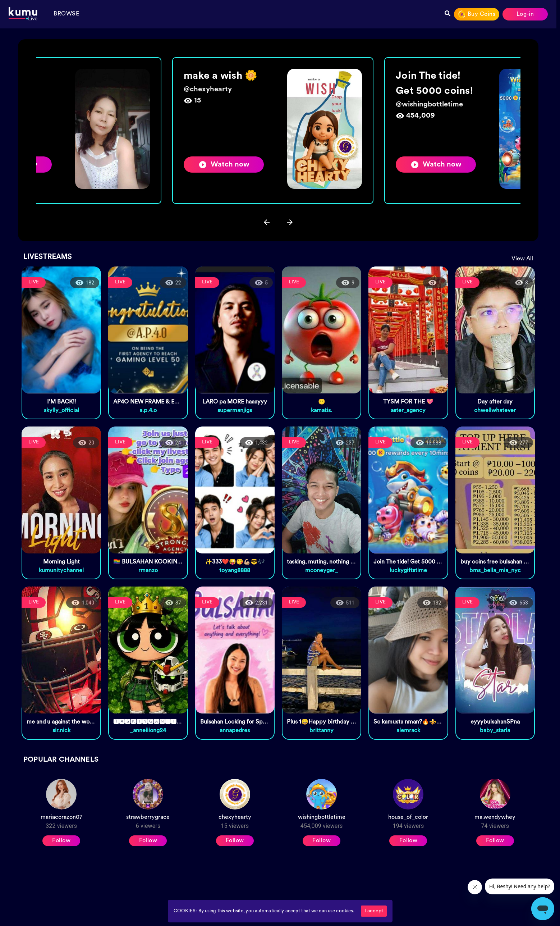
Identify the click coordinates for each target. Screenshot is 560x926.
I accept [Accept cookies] (374, 911)
